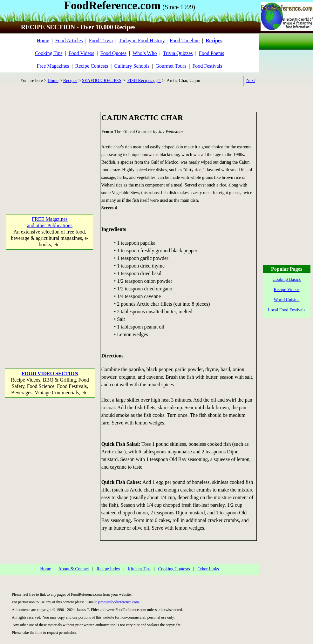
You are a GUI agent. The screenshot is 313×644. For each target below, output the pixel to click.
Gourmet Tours (171, 66)
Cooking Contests (174, 569)
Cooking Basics (287, 279)
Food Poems (212, 53)
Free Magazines (53, 66)
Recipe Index (108, 569)
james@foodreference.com (118, 602)
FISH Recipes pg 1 (144, 81)
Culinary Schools (132, 66)
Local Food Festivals (286, 310)
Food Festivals (207, 66)
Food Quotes (113, 53)
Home (43, 41)
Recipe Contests (92, 66)
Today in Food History (142, 41)
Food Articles (69, 41)
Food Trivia (101, 41)
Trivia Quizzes (178, 53)
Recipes (70, 81)
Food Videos (82, 53)
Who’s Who (145, 53)
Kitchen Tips (139, 569)
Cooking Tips (49, 53)
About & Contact (74, 569)
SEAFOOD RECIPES (102, 81)
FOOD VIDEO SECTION (50, 373)
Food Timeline (185, 41)
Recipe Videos (287, 290)
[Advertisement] (50, 152)
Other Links (208, 569)
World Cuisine (287, 300)
